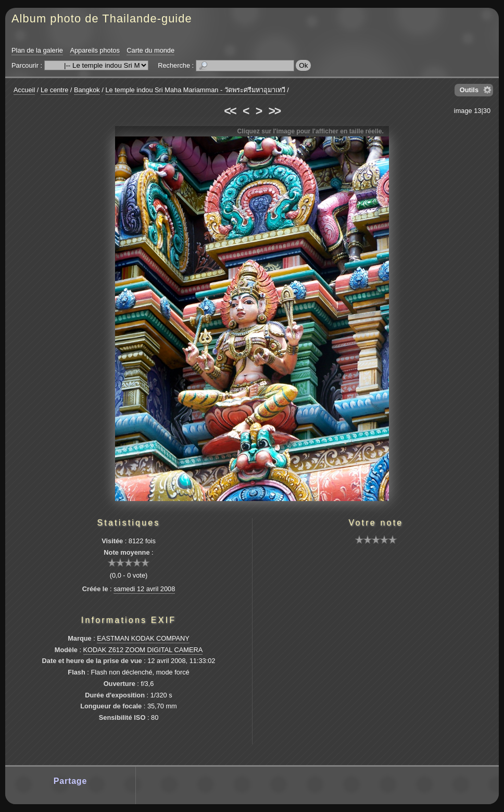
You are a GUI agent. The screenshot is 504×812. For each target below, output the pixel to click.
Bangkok (87, 90)
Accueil (24, 90)
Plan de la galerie (37, 50)
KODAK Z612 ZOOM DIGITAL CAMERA (143, 650)
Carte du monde (150, 50)
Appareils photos (95, 50)
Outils (469, 90)
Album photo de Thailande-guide (102, 18)
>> (274, 111)
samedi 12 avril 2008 (144, 589)
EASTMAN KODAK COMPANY (143, 638)
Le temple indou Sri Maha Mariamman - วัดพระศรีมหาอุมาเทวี (195, 90)
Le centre (54, 90)
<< (230, 111)
